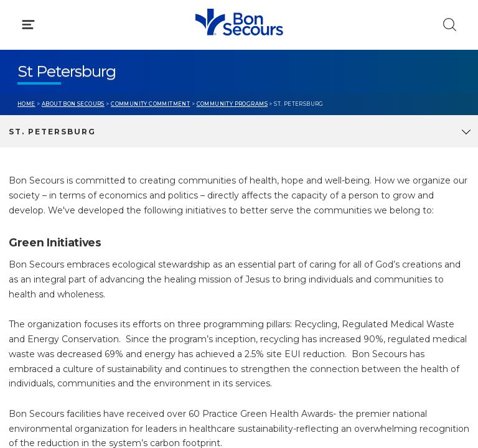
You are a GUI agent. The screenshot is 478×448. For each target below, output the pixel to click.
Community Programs (232, 104)
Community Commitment (150, 104)
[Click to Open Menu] (28, 25)
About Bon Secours (73, 104)
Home (26, 104)
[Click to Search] (450, 25)
